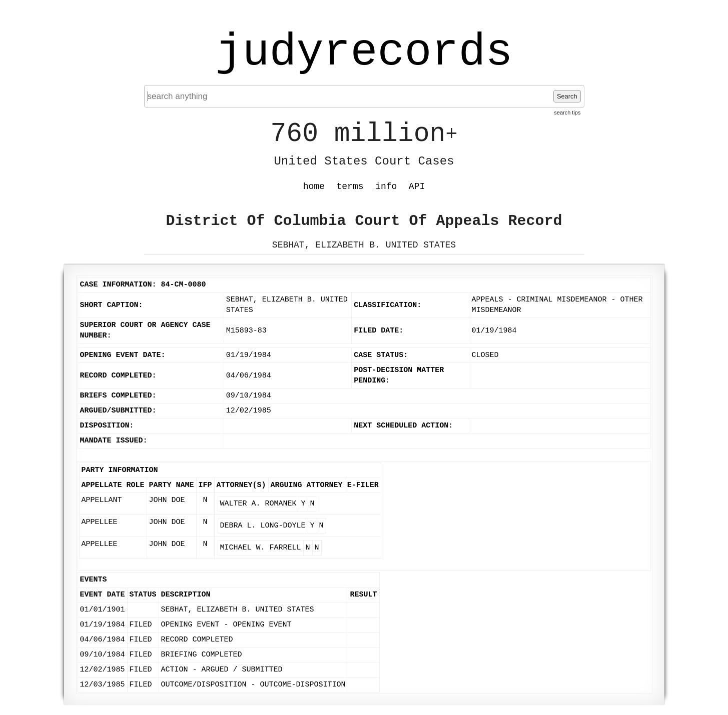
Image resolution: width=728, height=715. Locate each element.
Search (567, 96)
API (417, 186)
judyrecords (364, 52)
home (314, 186)
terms (350, 186)
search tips (567, 112)
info (386, 186)
